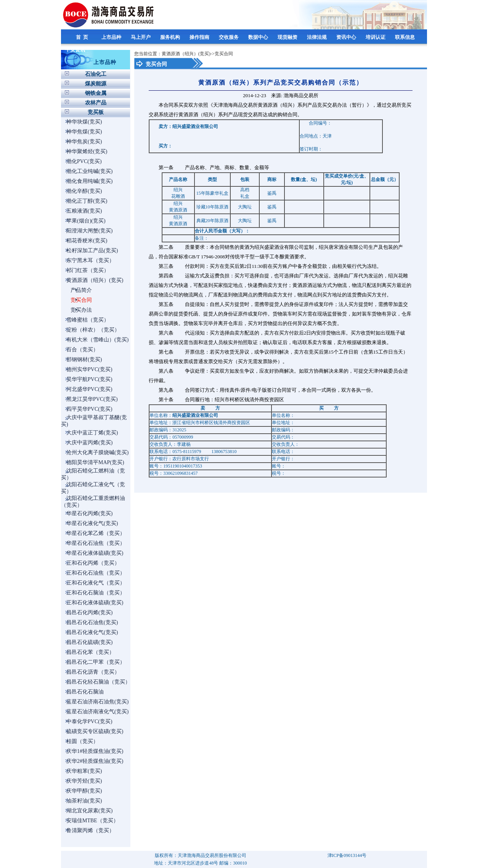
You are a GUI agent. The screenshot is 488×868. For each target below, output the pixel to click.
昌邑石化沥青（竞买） (93, 672)
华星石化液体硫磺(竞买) (95, 553)
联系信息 (405, 37)
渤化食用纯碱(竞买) (89, 181)
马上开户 (141, 37)
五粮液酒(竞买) (84, 211)
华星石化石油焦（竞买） (96, 543)
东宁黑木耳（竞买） (90, 260)
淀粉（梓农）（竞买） (93, 330)
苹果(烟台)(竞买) (86, 221)
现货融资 (288, 37)
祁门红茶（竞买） (88, 270)
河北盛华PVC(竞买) (89, 389)
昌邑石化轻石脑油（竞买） (98, 682)
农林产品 (96, 103)
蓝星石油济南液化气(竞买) (97, 712)
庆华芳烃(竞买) (84, 781)
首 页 (83, 37)
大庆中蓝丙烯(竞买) (89, 443)
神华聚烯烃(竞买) (87, 151)
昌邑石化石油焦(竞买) (92, 622)
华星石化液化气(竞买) (92, 523)
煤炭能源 (96, 84)
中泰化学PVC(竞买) (89, 721)
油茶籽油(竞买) (84, 801)
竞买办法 (81, 310)
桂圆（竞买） (82, 741)
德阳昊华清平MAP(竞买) (95, 462)
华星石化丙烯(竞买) (89, 513)
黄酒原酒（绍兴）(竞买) (95, 280)
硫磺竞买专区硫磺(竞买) (95, 731)
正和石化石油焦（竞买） (96, 573)
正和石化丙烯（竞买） (93, 563)
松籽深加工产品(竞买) (92, 251)
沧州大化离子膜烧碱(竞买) (97, 452)
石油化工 (96, 74)
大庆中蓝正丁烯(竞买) (92, 433)
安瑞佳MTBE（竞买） (92, 821)
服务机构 (171, 37)
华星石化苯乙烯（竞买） (96, 533)
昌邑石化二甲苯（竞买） (96, 662)
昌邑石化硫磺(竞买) (89, 642)
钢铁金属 (96, 93)
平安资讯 (76, 50)
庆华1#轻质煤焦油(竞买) (95, 751)
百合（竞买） (82, 350)
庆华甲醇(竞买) (84, 791)
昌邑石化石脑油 (85, 692)
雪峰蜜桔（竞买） (88, 320)
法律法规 (317, 37)
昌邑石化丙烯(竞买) (89, 613)
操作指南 (200, 37)
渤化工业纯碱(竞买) (89, 171)
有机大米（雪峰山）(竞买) (97, 340)
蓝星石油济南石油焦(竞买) (97, 702)
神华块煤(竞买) (84, 122)
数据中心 (259, 37)
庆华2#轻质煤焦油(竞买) (95, 761)
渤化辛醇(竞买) (84, 191)
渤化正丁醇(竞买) (87, 201)
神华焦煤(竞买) (84, 132)
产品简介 (81, 290)
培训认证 (376, 37)
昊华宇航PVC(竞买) (89, 379)
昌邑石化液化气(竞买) (92, 632)
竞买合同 (81, 300)
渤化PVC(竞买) (84, 161)
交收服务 (229, 37)
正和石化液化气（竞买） (96, 583)
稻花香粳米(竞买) (87, 241)
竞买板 (96, 112)
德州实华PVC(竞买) (89, 369)
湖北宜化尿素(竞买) (89, 811)
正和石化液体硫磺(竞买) (95, 603)
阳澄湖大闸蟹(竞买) (89, 231)
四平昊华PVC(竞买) (89, 409)
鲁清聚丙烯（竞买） (90, 830)
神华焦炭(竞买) (84, 142)
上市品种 (112, 37)
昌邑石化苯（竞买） (90, 652)
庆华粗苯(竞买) (84, 771)
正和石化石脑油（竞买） (96, 593)
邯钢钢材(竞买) (84, 360)
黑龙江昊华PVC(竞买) (92, 399)
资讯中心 (347, 37)
